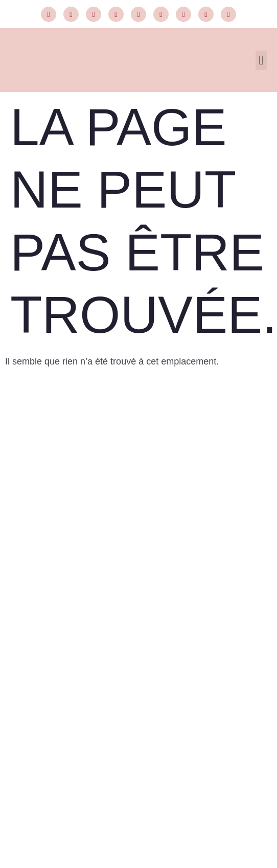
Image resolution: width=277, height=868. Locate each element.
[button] (261, 60)
